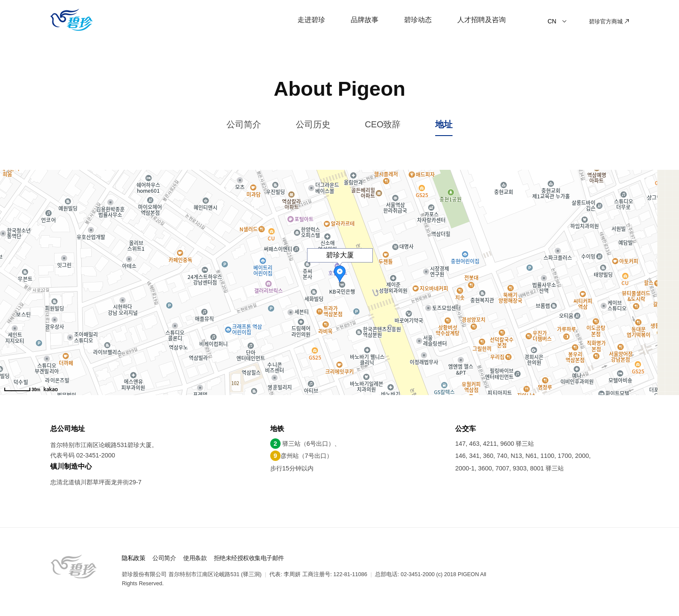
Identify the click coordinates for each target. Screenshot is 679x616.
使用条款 (195, 558)
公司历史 (313, 124)
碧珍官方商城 (609, 22)
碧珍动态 (418, 19)
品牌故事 (365, 19)
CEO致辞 (383, 124)
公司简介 (244, 124)
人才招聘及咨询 (482, 19)
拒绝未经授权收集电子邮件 (249, 558)
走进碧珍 (311, 19)
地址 (444, 124)
